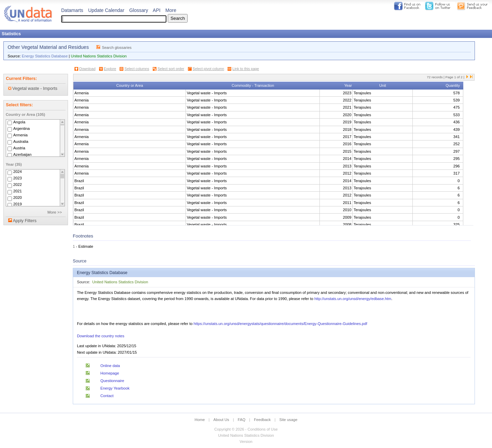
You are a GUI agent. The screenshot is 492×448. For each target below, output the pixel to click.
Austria (19, 148)
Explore (110, 69)
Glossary (139, 10)
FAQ (242, 420)
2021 (18, 191)
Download (87, 69)
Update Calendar (106, 10)
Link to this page (246, 69)
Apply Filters (24, 221)
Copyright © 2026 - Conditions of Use (246, 429)
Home (200, 420)
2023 (18, 178)
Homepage (110, 373)
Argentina (22, 128)
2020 (18, 198)
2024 (18, 172)
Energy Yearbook (115, 388)
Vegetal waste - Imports (33, 89)
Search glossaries (117, 47)
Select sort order (171, 69)
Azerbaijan (23, 154)
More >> (55, 212)
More (171, 10)
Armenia (20, 135)
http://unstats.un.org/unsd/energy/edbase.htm (353, 299)
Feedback (262, 420)
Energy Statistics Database (45, 56)
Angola (19, 122)
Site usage (289, 420)
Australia (21, 141)
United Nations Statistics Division (99, 56)
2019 (18, 204)
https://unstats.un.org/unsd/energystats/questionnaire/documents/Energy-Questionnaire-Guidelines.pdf (281, 324)
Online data (110, 366)
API (157, 10)
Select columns (137, 69)
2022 (18, 185)
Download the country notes (101, 336)
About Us (221, 420)
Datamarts (72, 10)
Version (246, 442)
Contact (107, 396)
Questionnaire (112, 381)
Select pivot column (208, 69)
